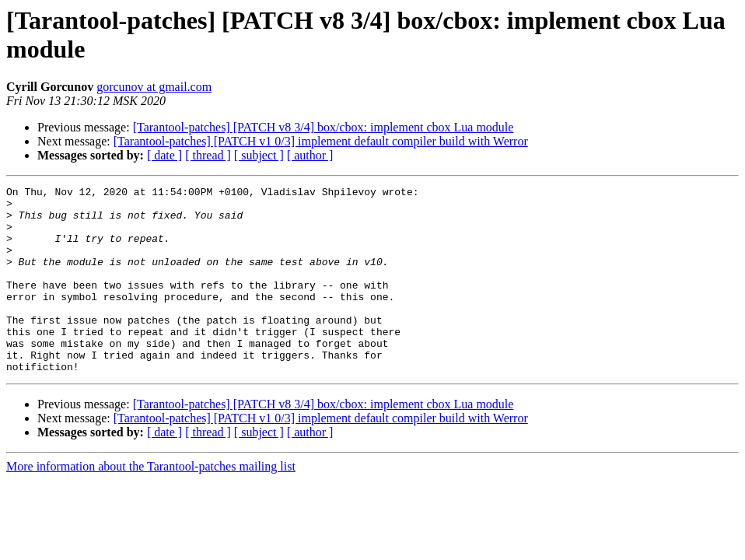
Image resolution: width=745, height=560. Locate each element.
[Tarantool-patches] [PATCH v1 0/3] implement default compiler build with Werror (321, 141)
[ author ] (310, 155)
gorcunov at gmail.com (154, 87)
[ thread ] (208, 155)
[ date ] (164, 155)
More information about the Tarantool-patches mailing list (151, 504)
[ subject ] (259, 155)
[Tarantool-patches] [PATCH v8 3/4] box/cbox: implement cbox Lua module (324, 127)
